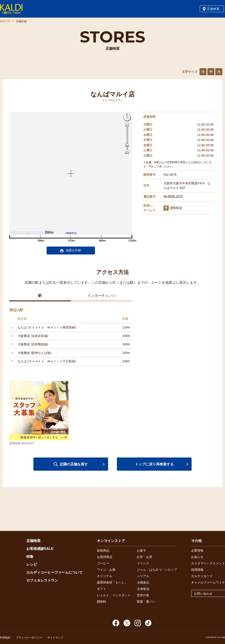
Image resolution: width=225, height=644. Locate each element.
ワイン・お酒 (106, 570)
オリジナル (105, 576)
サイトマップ (55, 638)
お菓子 (142, 551)
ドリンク (143, 563)
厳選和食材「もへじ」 (112, 582)
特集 (30, 557)
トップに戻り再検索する (154, 464)
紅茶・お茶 (145, 557)
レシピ (32, 564)
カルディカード (202, 576)
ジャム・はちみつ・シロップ (157, 570)
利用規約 (5, 638)
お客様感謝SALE (40, 549)
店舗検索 (213, 9)
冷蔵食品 (143, 582)
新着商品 (103, 551)
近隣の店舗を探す (74, 464)
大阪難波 (24, 336)
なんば (22, 327)
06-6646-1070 (173, 196)
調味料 (102, 602)
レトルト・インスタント (114, 595)
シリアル (143, 576)
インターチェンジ (102, 295)
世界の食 (143, 595)
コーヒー (103, 563)
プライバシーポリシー (29, 638)
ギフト (102, 589)
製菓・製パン (146, 602)
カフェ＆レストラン (42, 580)
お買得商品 (105, 557)
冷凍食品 (143, 589)
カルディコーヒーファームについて (54, 572)
